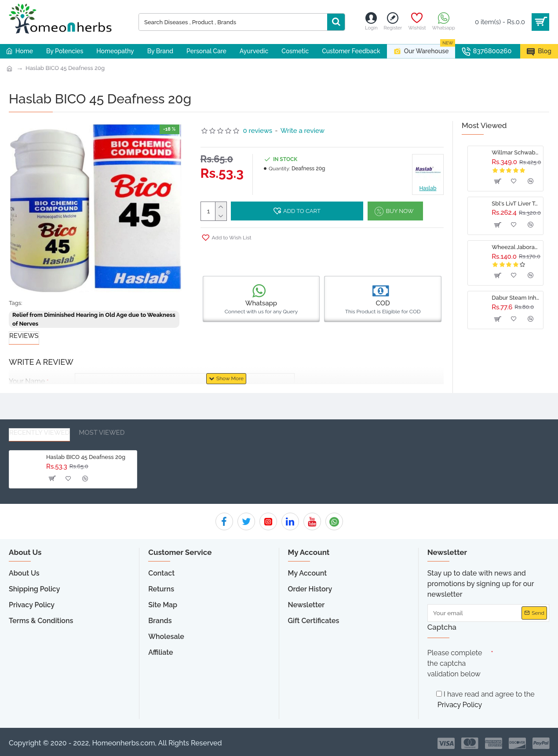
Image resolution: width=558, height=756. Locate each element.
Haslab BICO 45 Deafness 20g (65, 68)
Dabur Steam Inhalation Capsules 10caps (516, 298)
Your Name (27, 381)
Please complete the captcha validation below (455, 663)
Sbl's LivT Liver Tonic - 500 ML (516, 204)
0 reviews (258, 131)
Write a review (303, 131)
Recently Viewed (39, 433)
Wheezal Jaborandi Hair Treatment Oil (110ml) (516, 247)
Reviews (24, 336)
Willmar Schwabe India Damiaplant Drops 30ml (516, 152)
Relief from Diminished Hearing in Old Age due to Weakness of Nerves (94, 319)
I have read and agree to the (485, 701)
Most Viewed (102, 433)
